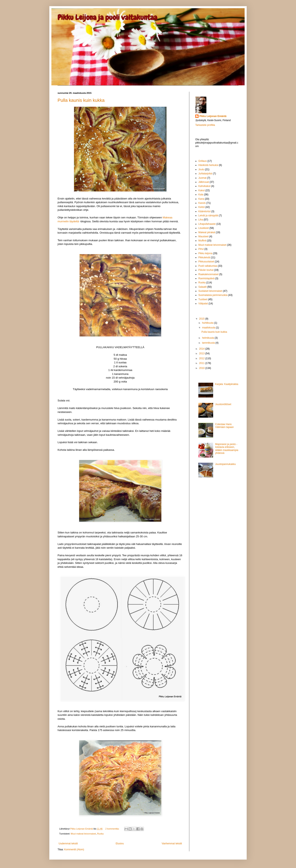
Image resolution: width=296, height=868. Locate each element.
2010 (202, 368)
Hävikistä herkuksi (208, 165)
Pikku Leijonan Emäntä (82, 829)
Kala (201, 195)
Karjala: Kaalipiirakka (227, 384)
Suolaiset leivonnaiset (210, 291)
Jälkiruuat (204, 182)
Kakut (202, 190)
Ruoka (100, 834)
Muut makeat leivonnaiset (83, 834)
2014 (202, 349)
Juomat (202, 178)
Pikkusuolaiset (206, 262)
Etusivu (120, 844)
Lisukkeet (204, 228)
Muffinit (202, 241)
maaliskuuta (209, 328)
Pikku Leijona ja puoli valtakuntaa (107, 17)
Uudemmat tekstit (68, 844)
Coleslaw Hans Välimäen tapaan (224, 426)
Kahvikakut (204, 186)
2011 (202, 363)
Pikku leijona (205, 253)
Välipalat (203, 304)
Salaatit (202, 287)
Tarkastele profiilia (205, 125)
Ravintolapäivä (206, 278)
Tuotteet (203, 299)
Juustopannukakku (225, 464)
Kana (201, 199)
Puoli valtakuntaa (208, 266)
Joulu (201, 169)
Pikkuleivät (204, 257)
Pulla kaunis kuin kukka (81, 100)
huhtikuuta (208, 323)
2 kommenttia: (113, 829)
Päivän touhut (206, 270)
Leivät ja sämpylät (208, 216)
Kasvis (202, 203)
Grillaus (203, 161)
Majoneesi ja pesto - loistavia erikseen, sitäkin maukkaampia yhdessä (227, 449)
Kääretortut (204, 211)
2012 (202, 358)
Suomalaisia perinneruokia (213, 295)
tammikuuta (209, 343)
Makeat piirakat (207, 232)
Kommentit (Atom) (74, 849)
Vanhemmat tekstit (172, 844)
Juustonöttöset (223, 404)
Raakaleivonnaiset (208, 274)
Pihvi (201, 249)
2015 (202, 319)
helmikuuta (208, 338)
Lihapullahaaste (207, 224)
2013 (202, 353)
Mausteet (203, 236)
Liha (201, 220)
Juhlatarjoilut (205, 174)
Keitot (202, 207)
